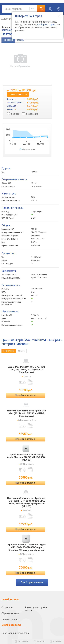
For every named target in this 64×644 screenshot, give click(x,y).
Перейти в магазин (26, 395)
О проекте (7, 607)
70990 (26, 568)
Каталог (9, 19)
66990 (26, 478)
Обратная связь (10, 613)
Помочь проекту (11, 619)
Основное (8, 40)
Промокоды (23, 633)
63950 (26, 434)
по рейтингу (9, 351)
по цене (21, 351)
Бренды (11, 633)
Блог (4, 633)
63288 (26, 390)
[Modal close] (57, 16)
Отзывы (21, 40)
